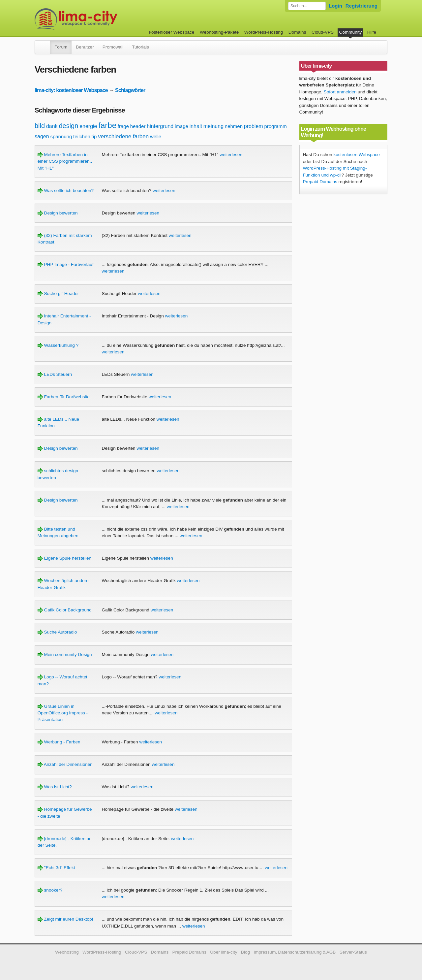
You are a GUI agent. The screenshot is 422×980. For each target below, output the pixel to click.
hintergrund (160, 126)
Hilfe (372, 32)
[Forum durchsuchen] (307, 6)
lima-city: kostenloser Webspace (71, 90)
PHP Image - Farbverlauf (66, 264)
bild (40, 126)
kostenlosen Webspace (356, 155)
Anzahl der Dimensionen (65, 764)
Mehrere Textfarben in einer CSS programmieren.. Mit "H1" (65, 161)
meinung (213, 126)
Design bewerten (58, 213)
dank (52, 126)
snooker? (50, 890)
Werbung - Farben (59, 742)
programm (275, 126)
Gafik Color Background (65, 610)
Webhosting (67, 952)
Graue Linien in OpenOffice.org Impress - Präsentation (63, 713)
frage (123, 126)
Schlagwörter (130, 90)
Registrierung (362, 6)
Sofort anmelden (340, 92)
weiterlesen (231, 155)
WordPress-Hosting (264, 32)
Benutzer (85, 47)
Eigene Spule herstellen (64, 558)
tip (94, 136)
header (138, 126)
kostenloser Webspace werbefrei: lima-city (101, 19)
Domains (297, 32)
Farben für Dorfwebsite (64, 397)
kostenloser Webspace (172, 32)
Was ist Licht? (55, 787)
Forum (61, 47)
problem (254, 126)
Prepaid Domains (320, 182)
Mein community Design (65, 654)
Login (335, 6)
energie (88, 126)
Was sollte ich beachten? (66, 191)
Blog (245, 952)
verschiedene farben (123, 136)
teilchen (82, 136)
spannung (61, 136)
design (68, 126)
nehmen (234, 126)
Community (351, 32)
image (181, 126)
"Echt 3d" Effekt (56, 868)
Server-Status (353, 952)
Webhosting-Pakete (219, 32)
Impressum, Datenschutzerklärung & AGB (295, 952)
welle (156, 136)
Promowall (113, 47)
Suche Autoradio (57, 632)
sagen (42, 136)
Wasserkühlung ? (58, 345)
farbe (107, 125)
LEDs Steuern (55, 374)
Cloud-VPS (323, 32)
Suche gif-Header (58, 294)
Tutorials (140, 47)
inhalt (196, 126)
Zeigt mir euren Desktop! (65, 919)
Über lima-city (224, 952)
